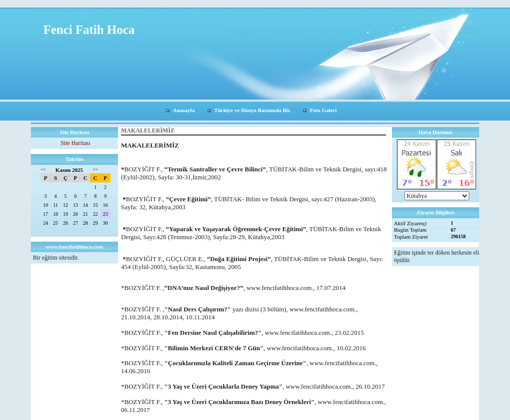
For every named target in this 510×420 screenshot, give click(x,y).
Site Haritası (76, 143)
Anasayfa (184, 110)
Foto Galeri (323, 110)
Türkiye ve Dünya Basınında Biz (252, 110)
